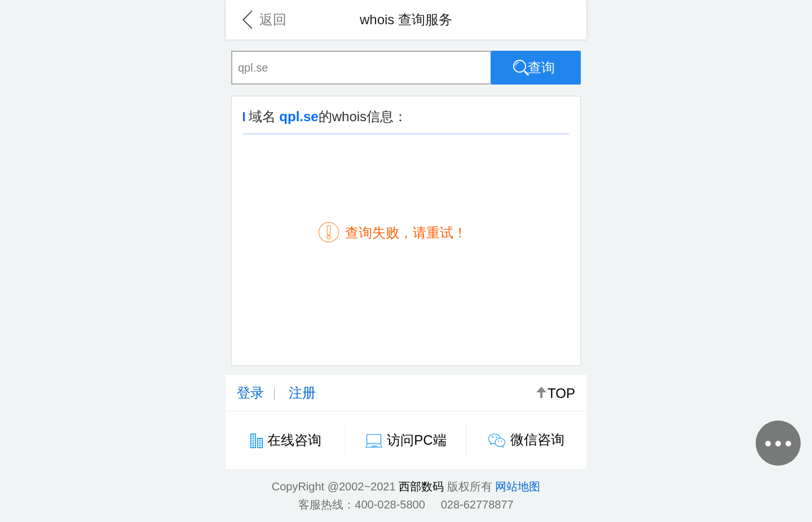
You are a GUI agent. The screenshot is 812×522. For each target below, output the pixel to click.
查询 (534, 68)
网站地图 (518, 486)
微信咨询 (537, 439)
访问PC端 (416, 440)
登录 (250, 393)
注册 (302, 393)
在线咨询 (294, 440)
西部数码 (421, 486)
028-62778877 (477, 505)
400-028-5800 (390, 505)
